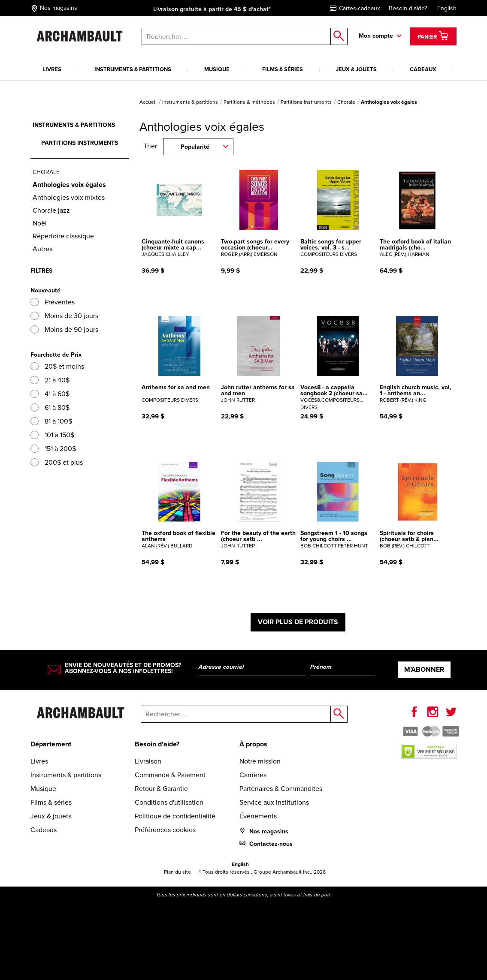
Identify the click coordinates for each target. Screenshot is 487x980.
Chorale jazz (51, 210)
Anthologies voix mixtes (69, 197)
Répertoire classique (63, 236)
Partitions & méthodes (250, 102)
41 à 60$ (50, 394)
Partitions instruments (307, 102)
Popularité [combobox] (195, 147)
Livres (52, 69)
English (447, 8)
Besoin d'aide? (408, 8)
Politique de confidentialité (175, 816)
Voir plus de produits (298, 622)
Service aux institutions (274, 802)
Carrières (253, 775)
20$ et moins (57, 366)
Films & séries (283, 69)
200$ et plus (57, 462)
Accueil (149, 102)
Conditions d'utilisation (169, 802)
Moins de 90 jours (64, 329)
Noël (40, 223)
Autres (42, 249)
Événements (258, 816)
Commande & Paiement (170, 775)
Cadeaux (423, 69)
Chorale (347, 102)
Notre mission (260, 761)
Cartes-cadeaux (355, 8)
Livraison (148, 761)
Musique (217, 69)
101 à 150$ (52, 435)
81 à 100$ (51, 421)
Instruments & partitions (133, 69)
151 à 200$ (53, 449)
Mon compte (376, 36)
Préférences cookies (165, 830)
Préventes (53, 302)
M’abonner (424, 669)
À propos (253, 744)
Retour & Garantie (161, 789)
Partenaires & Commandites (281, 789)
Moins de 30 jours (64, 316)
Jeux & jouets (356, 69)
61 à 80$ (50, 407)
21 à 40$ (50, 380)
